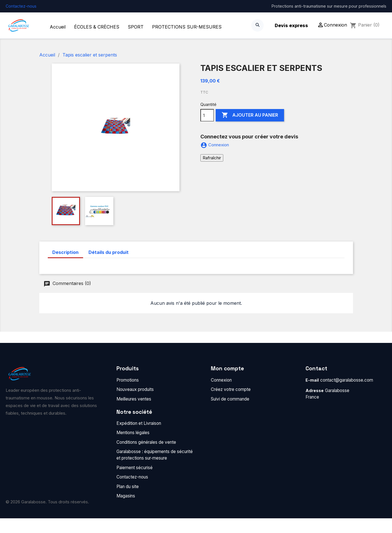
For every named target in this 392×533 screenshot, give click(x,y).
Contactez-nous (21, 6)
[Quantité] (207, 115)
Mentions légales (133, 433)
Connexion (221, 380)
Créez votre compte (231, 389)
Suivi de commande (230, 399)
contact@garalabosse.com (347, 380)
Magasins (126, 496)
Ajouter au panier (250, 115)
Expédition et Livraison (139, 423)
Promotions (128, 380)
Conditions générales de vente (146, 442)
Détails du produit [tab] (109, 252)
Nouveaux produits (135, 389)
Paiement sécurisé (135, 468)
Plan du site (128, 487)
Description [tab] (65, 252)
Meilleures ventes (134, 399)
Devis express (291, 25)
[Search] (257, 25)
